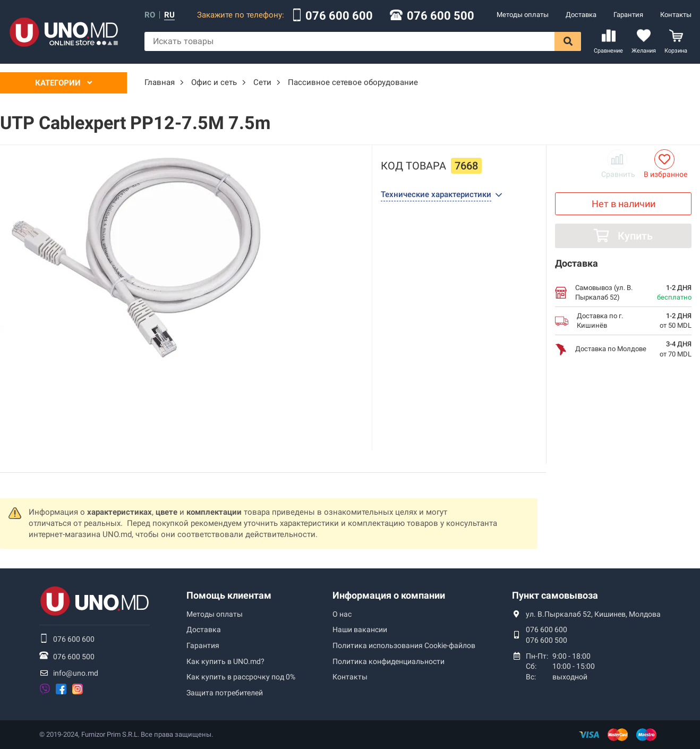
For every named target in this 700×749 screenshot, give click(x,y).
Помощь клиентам (229, 595)
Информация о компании (389, 595)
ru (169, 15)
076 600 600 (339, 16)
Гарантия (628, 15)
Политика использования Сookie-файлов (404, 645)
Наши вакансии (360, 629)
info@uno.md (76, 673)
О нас (342, 614)
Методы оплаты (523, 15)
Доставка (581, 15)
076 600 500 (441, 16)
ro (150, 15)
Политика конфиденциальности (389, 661)
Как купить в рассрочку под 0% (241, 677)
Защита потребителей (225, 693)
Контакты (676, 15)
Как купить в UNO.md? (225, 661)
